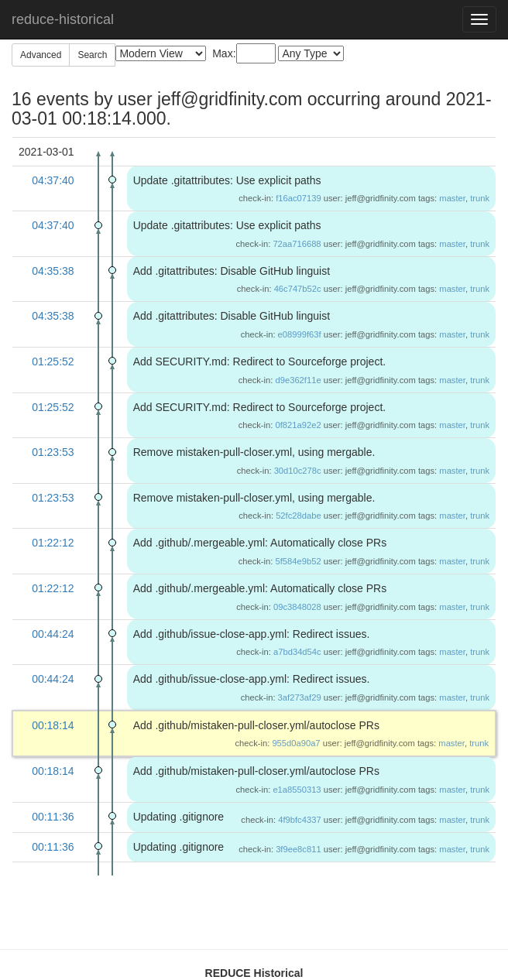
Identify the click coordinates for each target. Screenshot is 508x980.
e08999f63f (300, 334)
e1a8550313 (297, 790)
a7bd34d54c (297, 652)
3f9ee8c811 (298, 849)
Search (92, 55)
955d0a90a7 (296, 743)
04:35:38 (53, 271)
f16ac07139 (298, 198)
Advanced (41, 55)
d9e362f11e (299, 380)
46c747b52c (298, 289)
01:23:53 (53, 452)
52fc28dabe (298, 516)
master (452, 198)
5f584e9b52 (299, 561)
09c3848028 (297, 607)
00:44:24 (53, 634)
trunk (480, 198)
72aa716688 (297, 244)
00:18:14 (53, 725)
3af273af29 (300, 697)
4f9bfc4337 (299, 820)
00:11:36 (53, 817)
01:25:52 (53, 362)
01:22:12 (53, 543)
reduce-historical (63, 19)
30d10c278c (298, 471)
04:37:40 (53, 180)
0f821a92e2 (299, 425)
